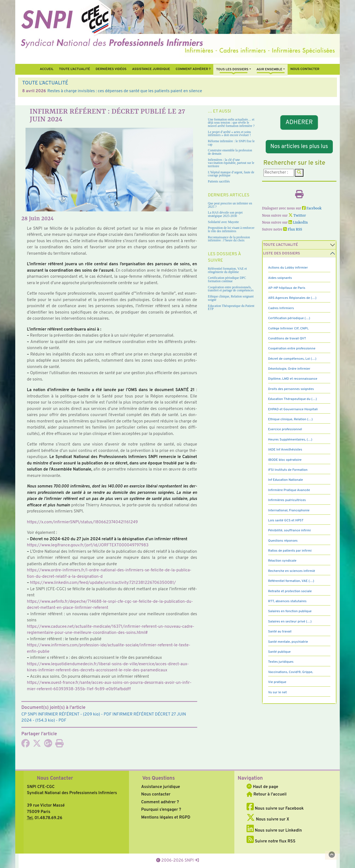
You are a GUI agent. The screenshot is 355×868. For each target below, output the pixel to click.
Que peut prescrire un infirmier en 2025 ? (230, 205)
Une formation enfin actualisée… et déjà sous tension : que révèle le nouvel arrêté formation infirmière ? (231, 123)
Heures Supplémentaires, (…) (290, 440)
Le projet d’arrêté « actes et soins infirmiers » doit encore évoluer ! (230, 134)
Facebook (312, 208)
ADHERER (299, 122)
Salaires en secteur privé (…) (290, 622)
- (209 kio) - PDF (66, 715)
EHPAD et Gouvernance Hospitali (293, 409)
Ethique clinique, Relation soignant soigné (231, 298)
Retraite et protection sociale (290, 591)
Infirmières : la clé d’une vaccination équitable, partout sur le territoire (231, 163)
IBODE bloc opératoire (285, 460)
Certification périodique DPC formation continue (227, 280)
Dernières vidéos (111, 69)
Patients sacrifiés (219, 182)
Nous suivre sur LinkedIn (274, 831)
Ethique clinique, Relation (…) (291, 419)
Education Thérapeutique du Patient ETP (231, 308)
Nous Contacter (55, 778)
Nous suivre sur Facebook (275, 809)
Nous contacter (305, 69)
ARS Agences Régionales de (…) (292, 298)
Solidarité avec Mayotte (224, 222)
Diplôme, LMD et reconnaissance (293, 379)
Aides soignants (280, 278)
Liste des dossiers (282, 253)
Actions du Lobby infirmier (288, 268)
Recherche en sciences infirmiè (292, 571)
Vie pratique (277, 682)
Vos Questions (159, 778)
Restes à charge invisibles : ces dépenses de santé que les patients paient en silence (125, 91)
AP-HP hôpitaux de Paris (287, 288)
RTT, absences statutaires (287, 601)
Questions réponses (283, 541)
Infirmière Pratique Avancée (289, 490)
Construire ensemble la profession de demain (230, 152)
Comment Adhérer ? (193, 69)
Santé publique (279, 652)
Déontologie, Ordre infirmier (289, 369)
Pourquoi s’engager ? (161, 810)
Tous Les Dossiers (232, 69)
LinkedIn (298, 223)
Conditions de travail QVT (287, 339)
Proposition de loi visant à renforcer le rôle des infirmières (231, 230)
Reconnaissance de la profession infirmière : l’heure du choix (229, 239)
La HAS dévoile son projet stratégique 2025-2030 (225, 214)
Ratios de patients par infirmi (290, 551)
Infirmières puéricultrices (287, 500)
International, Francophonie (289, 511)
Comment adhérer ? (160, 802)
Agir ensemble (269, 69)
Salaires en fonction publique (290, 611)
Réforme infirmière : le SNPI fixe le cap (231, 143)
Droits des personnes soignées (291, 389)
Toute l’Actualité (75, 69)
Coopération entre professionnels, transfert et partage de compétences (231, 289)
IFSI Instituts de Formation (288, 470)
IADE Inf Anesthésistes (285, 450)
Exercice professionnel (285, 429)
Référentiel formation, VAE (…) (291, 581)
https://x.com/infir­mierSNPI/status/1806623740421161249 (82, 522)
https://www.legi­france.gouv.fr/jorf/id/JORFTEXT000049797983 (88, 545)
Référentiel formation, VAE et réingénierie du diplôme (227, 270)
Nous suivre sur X (268, 820)
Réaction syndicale (282, 561)
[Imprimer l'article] (59, 745)
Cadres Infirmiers (281, 308)
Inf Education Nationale (286, 480)
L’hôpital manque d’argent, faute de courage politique (231, 174)
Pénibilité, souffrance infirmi (290, 531)
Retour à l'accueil (267, 795)
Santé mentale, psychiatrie (288, 642)
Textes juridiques (281, 662)
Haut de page (262, 787)
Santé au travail (280, 632)
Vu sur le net (278, 692)
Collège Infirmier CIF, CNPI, (288, 329)
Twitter (297, 216)
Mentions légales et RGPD (166, 818)
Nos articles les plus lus (299, 147)
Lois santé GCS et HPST (286, 521)
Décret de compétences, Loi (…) (292, 359)
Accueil (46, 69)
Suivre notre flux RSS (271, 841)
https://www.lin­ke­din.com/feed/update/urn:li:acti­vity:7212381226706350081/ (103, 583)
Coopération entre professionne (292, 349)
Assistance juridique (151, 69)
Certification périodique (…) (289, 318)
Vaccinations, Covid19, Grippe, (291, 672)
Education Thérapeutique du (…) (293, 399)
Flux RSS (293, 230)
